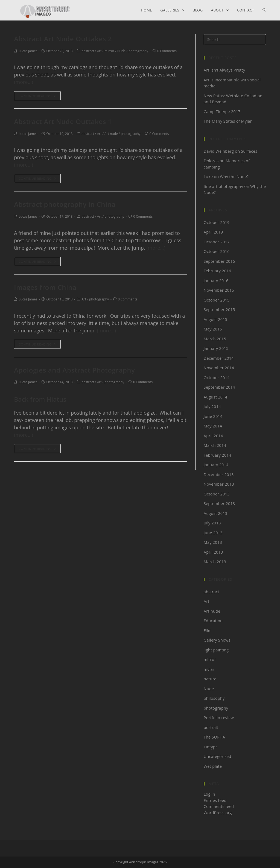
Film (208, 630)
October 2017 (217, 242)
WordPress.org (218, 813)
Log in (209, 794)
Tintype (211, 747)
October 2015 (217, 300)
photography (138, 51)
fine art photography (223, 186)
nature (210, 679)
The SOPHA (215, 737)
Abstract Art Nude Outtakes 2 (63, 39)
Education (213, 621)
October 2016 (217, 251)
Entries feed (215, 800)
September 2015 (219, 309)
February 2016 (218, 271)
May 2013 (213, 542)
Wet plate (213, 766)
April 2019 (213, 232)
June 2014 (213, 416)
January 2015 (216, 348)
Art (99, 51)
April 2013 (213, 552)
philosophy (214, 698)
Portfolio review (219, 718)
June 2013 (213, 533)
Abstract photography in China (65, 204)
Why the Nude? (234, 176)
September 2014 (219, 387)
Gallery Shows (217, 640)
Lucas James (28, 51)
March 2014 (215, 445)
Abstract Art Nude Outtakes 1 (63, 121)
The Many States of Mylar (228, 121)
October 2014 (217, 377)
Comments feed (219, 806)
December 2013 (219, 474)
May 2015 (213, 329)
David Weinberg (219, 151)
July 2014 (212, 406)
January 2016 (216, 281)
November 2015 (219, 290)
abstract (88, 51)
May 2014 (213, 426)
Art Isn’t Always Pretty (224, 70)
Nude (121, 51)
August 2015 (216, 319)
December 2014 (219, 358)
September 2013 (219, 503)
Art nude (111, 134)
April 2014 (213, 436)
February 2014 (218, 455)
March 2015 (215, 339)
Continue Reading (37, 96)
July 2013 (212, 523)
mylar (209, 669)
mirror (109, 51)
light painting (216, 650)
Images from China (45, 287)
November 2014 (219, 368)
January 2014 (216, 465)
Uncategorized (218, 756)
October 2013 (217, 494)
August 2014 (216, 397)
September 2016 (219, 261)
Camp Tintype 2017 (222, 111)
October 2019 (217, 222)
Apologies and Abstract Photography (75, 370)
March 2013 (215, 562)
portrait (211, 727)
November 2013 (219, 484)
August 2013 (216, 513)
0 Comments (167, 51)
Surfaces (249, 151)
